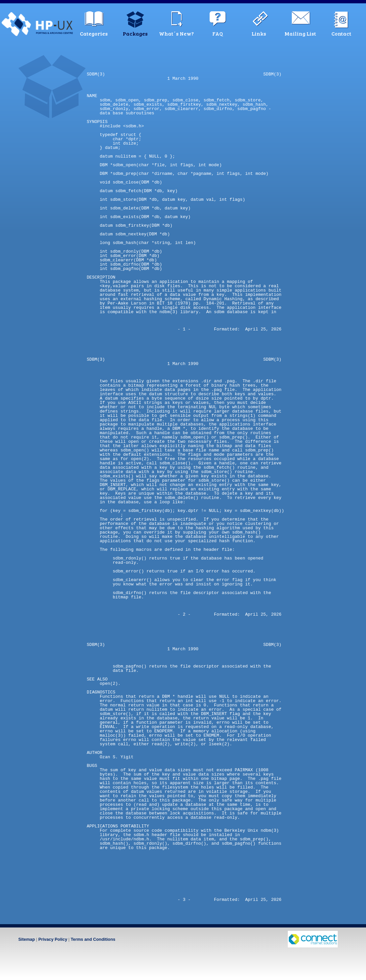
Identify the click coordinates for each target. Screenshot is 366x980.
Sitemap (27, 939)
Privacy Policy (53, 939)
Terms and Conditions (93, 939)
